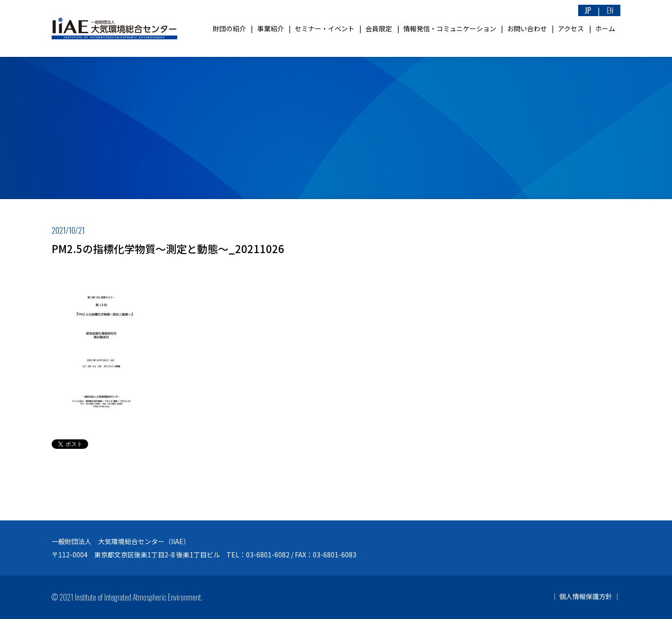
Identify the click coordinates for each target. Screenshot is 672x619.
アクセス (571, 28)
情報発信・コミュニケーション (450, 28)
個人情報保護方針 (586, 596)
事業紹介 (271, 28)
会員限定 (379, 28)
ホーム (605, 28)
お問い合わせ (527, 28)
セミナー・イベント (325, 28)
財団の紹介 (229, 28)
